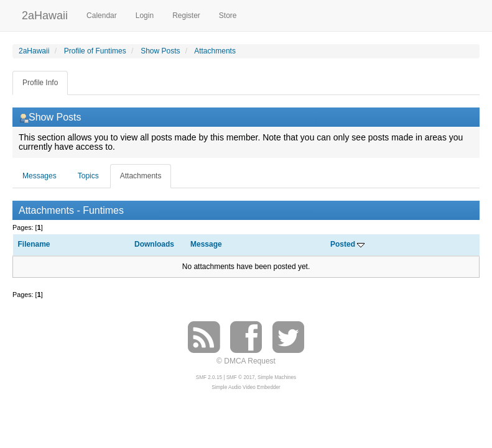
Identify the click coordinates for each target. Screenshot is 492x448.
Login (145, 16)
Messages (39, 176)
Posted (347, 244)
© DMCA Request (246, 361)
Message (206, 244)
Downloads (154, 244)
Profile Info (40, 83)
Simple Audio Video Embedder (246, 387)
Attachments (141, 176)
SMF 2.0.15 (209, 377)
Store (228, 16)
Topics (88, 176)
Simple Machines (277, 377)
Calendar (102, 16)
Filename (34, 244)
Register (186, 16)
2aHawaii (45, 14)
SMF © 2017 (241, 377)
